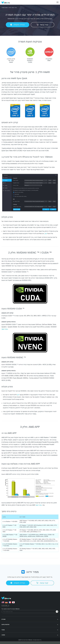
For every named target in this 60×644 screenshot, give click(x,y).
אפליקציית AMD (49, 54)
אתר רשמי (5, 329)
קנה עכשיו (42, 25)
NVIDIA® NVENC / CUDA (30, 55)
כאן (46, 233)
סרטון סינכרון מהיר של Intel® (11, 55)
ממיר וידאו (11, 8)
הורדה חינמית (17, 25)
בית (16, 8)
